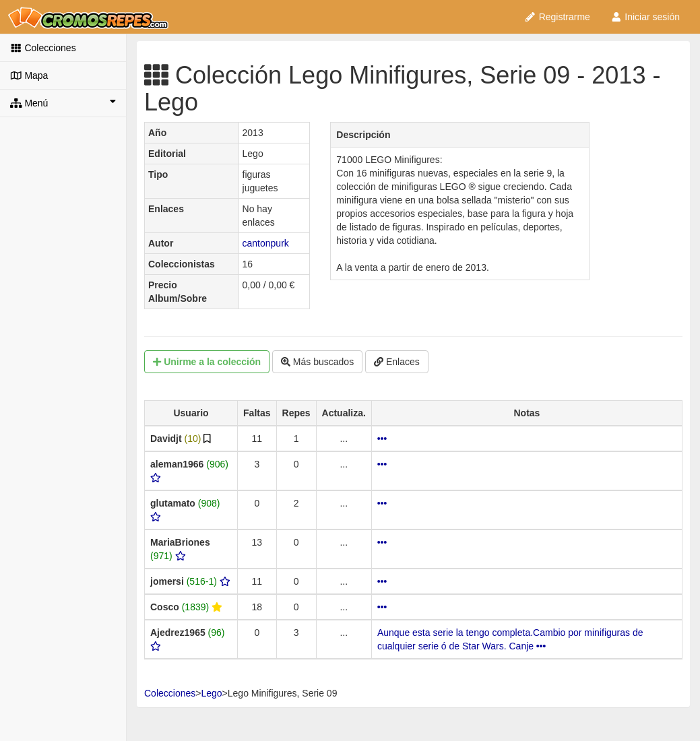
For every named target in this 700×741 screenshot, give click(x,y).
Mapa (29, 75)
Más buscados (317, 362)
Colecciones (43, 48)
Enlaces (397, 362)
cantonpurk (266, 243)
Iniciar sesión (645, 17)
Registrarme (557, 17)
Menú (63, 102)
